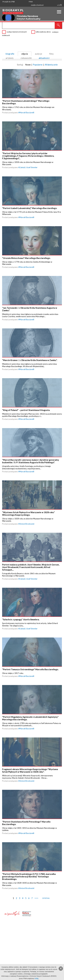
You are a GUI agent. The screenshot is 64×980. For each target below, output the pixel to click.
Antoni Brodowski (27, 527)
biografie (10, 54)
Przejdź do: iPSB (9, 2)
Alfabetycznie (51, 65)
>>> (36, 904)
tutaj (37, 978)
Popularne (38, 65)
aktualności (44, 58)
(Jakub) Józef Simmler (28, 168)
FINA (31, 2)
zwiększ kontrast (37, 5)
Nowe (28, 65)
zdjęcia (25, 54)
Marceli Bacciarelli (27, 113)
